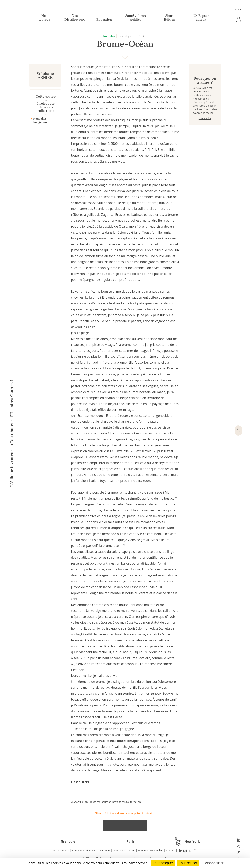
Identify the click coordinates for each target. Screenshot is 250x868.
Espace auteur (201, 18)
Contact (171, 851)
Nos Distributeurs (75, 18)
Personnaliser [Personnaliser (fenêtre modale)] (213, 863)
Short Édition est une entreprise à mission (125, 813)
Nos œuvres (44, 18)
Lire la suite (205, 132)
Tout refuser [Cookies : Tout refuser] (188, 863)
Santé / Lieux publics (136, 18)
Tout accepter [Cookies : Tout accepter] (163, 863)
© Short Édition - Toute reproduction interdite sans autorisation (106, 802)
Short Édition (170, 18)
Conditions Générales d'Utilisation (91, 851)
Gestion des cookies (124, 851)
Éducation (104, 20)
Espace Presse (61, 851)
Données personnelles (151, 851)
